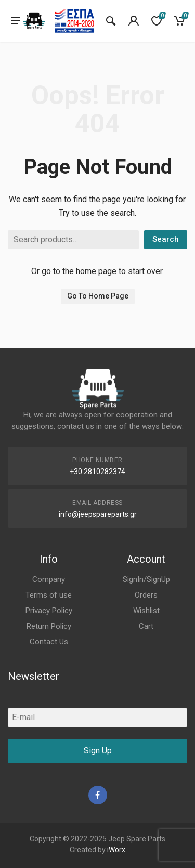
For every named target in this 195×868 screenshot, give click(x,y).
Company (49, 579)
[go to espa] (74, 21)
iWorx (116, 850)
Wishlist (146, 611)
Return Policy (49, 626)
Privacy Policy (49, 611)
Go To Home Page (98, 296)
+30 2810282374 (97, 472)
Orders (146, 595)
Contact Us (49, 642)
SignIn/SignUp (146, 579)
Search (166, 239)
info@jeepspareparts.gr (98, 514)
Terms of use (49, 595)
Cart (146, 626)
